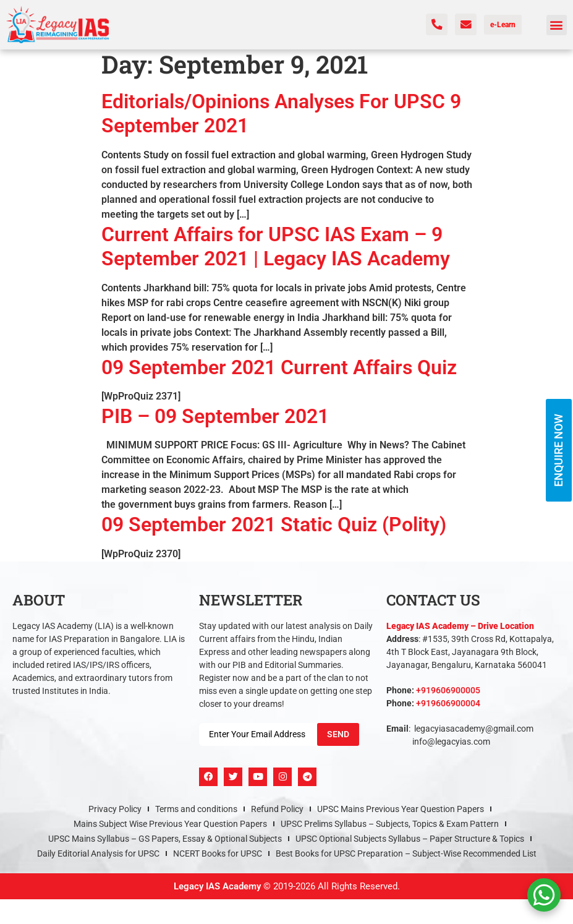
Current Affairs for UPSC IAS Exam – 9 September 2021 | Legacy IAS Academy (276, 246)
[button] (557, 25)
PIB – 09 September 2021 (215, 416)
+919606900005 (448, 690)
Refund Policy (277, 809)
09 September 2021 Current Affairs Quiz (279, 367)
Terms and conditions (196, 809)
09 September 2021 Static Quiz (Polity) (274, 524)
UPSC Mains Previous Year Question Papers (401, 809)
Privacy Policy (115, 809)
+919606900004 (448, 703)
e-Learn (503, 25)
